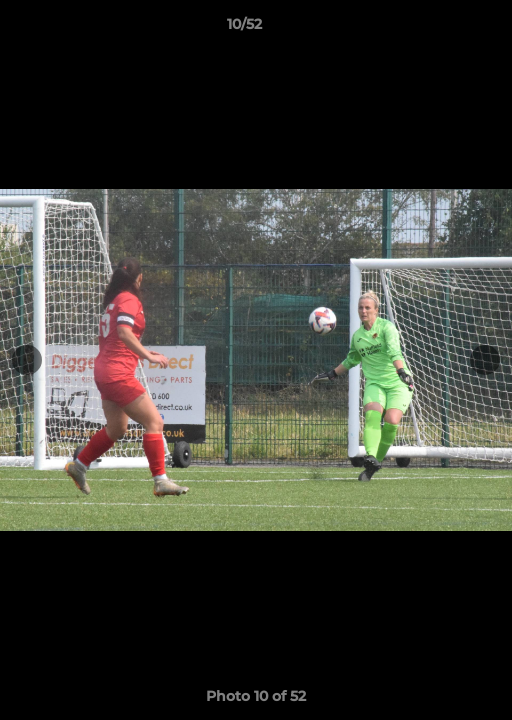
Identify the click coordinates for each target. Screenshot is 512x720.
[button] (440, 29)
